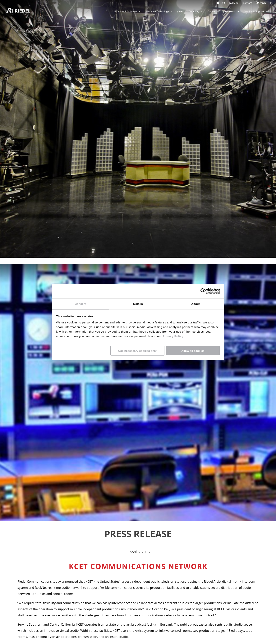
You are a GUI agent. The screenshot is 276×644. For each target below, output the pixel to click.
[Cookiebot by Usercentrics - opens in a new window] (203, 291)
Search (261, 3)
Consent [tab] (81, 304)
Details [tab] (138, 304)
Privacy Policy (172, 336)
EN (272, 3)
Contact (247, 3)
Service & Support (256, 11)
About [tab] (195, 304)
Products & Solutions (128, 11)
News (180, 12)
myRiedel (234, 3)
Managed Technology (159, 11)
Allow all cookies (193, 351)
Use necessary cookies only (137, 351)
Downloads (231, 11)
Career (213, 11)
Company (196, 11)
